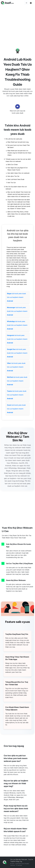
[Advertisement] (17, 24)
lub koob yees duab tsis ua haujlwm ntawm (16, 297)
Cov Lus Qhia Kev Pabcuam (19, 859)
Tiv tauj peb (19, 865)
